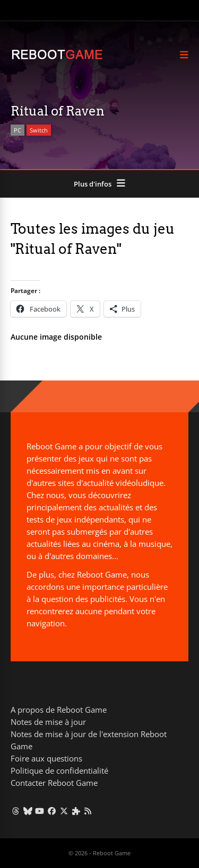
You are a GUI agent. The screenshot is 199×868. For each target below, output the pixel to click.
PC (18, 130)
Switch (39, 130)
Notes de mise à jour (48, 722)
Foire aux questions (46, 758)
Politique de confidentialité (59, 770)
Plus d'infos (93, 184)
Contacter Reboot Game (54, 783)
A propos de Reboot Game (59, 710)
